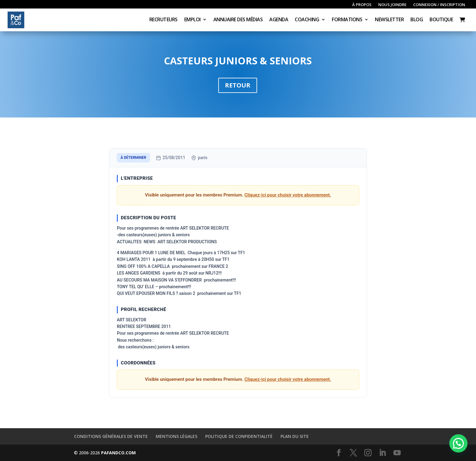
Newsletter (389, 20)
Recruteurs (163, 20)
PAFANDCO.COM (118, 453)
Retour (238, 85)
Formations (347, 20)
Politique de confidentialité (239, 436)
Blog (417, 20)
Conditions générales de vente (111, 436)
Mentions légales (177, 436)
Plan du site (295, 436)
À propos (362, 5)
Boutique (441, 20)
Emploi (192, 20)
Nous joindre (392, 5)
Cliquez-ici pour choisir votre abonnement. (288, 195)
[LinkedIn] (382, 453)
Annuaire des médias (238, 20)
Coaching (307, 20)
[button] (458, 443)
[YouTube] (397, 453)
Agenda (279, 20)
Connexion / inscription (439, 5)
